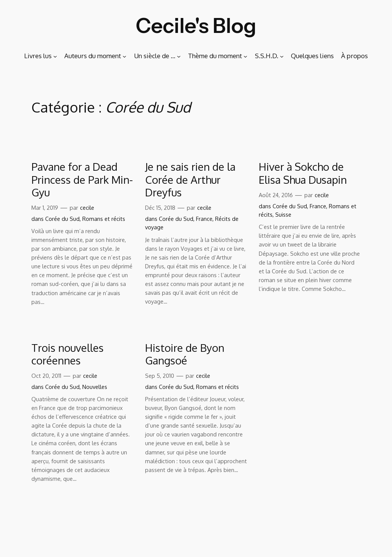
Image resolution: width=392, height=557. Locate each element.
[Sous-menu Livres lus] (55, 56)
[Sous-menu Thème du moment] (245, 56)
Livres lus (38, 56)
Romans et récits (104, 219)
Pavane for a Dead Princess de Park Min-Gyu (82, 179)
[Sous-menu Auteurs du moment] (124, 56)
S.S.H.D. (267, 56)
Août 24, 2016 (276, 195)
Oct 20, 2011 (46, 376)
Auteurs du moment (93, 56)
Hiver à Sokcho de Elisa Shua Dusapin (303, 173)
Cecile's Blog (196, 25)
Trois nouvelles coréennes (68, 354)
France (204, 219)
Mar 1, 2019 (45, 207)
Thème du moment (215, 56)
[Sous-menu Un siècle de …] (179, 56)
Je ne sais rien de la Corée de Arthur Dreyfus (190, 179)
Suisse (283, 214)
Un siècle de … (155, 56)
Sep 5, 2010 (160, 376)
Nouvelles (95, 387)
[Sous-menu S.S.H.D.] (282, 56)
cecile (87, 207)
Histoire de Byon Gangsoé (185, 354)
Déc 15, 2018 (160, 207)
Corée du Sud (62, 219)
